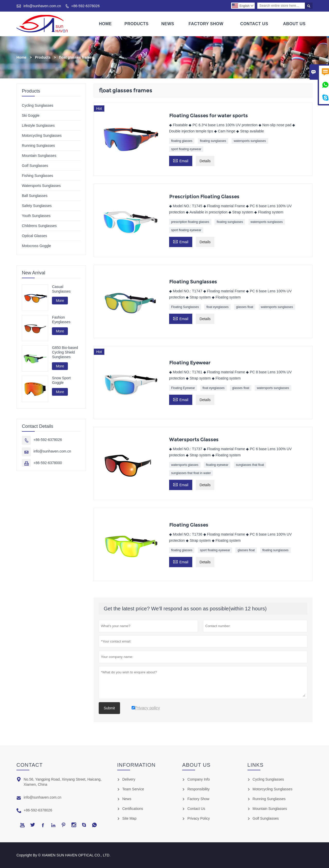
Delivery (129, 779)
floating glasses (182, 141)
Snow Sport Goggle (61, 380)
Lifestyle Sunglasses (38, 125)
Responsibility (198, 789)
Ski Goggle (31, 115)
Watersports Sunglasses (41, 186)
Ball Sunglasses (35, 196)
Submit (109, 708)
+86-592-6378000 (48, 463)
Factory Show (206, 24)
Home (105, 24)
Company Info (199, 779)
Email (181, 160)
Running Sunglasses (38, 146)
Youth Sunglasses (36, 216)
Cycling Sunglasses (38, 105)
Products (136, 24)
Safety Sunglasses (37, 206)
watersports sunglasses (250, 141)
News (168, 24)
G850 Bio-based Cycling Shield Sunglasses (65, 352)
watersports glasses (185, 465)
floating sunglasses (213, 141)
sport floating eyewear (186, 149)
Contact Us (254, 24)
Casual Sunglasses (61, 289)
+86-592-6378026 (85, 6)
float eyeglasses (217, 307)
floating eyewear (217, 465)
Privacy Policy (199, 818)
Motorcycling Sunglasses (42, 135)
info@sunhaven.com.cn (42, 6)
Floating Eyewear (183, 388)
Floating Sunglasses (185, 307)
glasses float (245, 307)
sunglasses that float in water (191, 473)
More (60, 301)
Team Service (133, 789)
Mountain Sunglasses (39, 156)
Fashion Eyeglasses (61, 320)
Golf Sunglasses (35, 166)
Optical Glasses (34, 236)
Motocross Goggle (36, 246)
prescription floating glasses (190, 222)
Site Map (129, 818)
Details (205, 161)
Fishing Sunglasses (37, 176)
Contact (30, 765)
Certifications (133, 809)
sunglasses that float (250, 465)
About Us (294, 24)
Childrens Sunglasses (39, 226)
